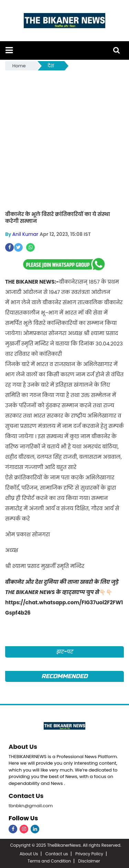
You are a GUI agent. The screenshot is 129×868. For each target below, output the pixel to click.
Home (19, 66)
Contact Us (26, 796)
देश (51, 66)
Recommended (64, 676)
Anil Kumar (25, 234)
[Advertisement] (64, 140)
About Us (23, 747)
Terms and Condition (49, 861)
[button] (9, 50)
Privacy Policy (89, 854)
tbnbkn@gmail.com (31, 806)
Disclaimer (89, 861)
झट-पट (64, 652)
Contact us (57, 854)
